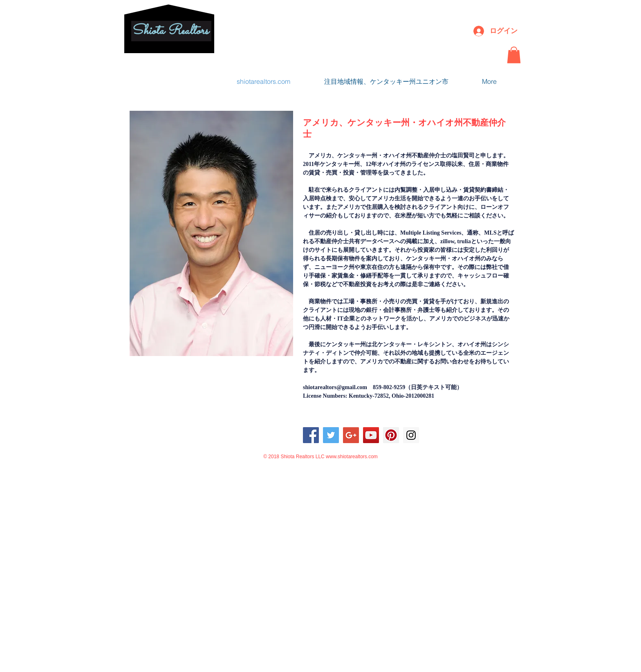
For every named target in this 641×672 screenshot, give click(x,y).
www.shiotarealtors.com (352, 457)
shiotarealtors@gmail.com (335, 387)
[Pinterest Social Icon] (391, 435)
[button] (514, 55)
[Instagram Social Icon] (411, 435)
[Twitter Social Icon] (331, 435)
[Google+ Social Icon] (351, 435)
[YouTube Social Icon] (371, 435)
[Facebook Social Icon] (311, 435)
